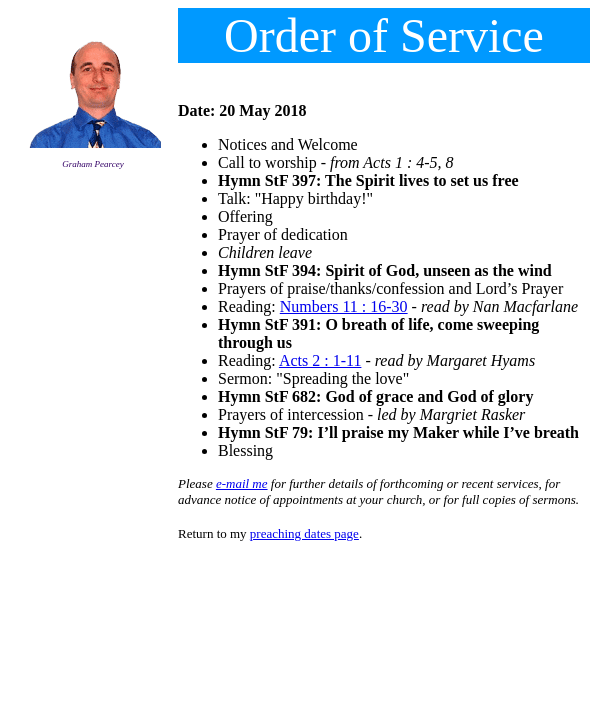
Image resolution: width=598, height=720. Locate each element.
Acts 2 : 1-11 (320, 360)
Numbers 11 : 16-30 (344, 306)
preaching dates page (304, 533)
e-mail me (242, 483)
